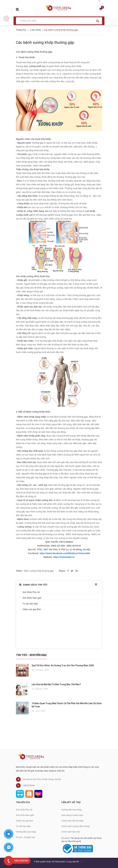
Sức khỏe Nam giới (32, 598)
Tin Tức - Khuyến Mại (31, 655)
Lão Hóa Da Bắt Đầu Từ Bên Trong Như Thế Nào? (56, 684)
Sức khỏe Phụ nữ (31, 592)
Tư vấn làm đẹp (30, 604)
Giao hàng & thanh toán (72, 815)
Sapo (82, 862)
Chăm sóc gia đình (32, 609)
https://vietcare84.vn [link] (64, 557)
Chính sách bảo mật (71, 832)
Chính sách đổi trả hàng (72, 821)
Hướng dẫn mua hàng (26, 832)
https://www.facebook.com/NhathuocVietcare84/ (65, 553)
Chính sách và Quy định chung (75, 826)
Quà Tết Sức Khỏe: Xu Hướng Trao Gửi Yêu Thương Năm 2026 (63, 665)
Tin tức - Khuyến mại (25, 837)
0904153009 (29, 785)
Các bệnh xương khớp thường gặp (45, 42)
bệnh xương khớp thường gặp (39, 571)
